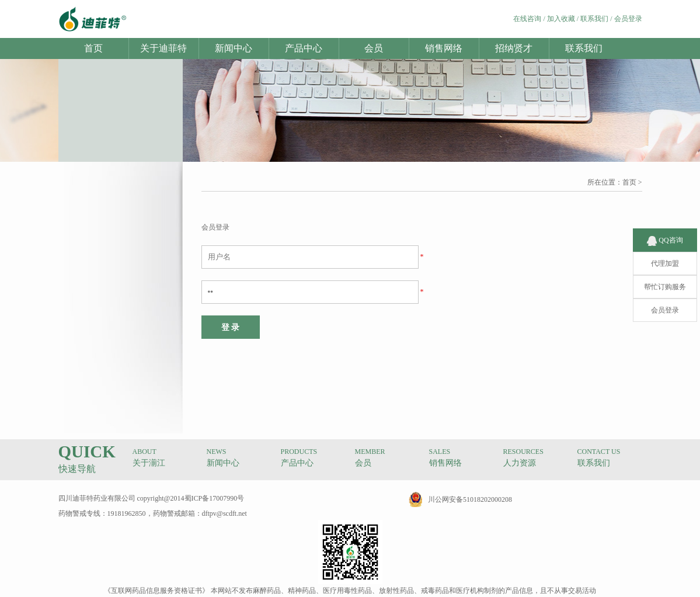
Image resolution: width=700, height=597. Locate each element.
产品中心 (304, 48)
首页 (93, 48)
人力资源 (520, 463)
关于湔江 (149, 463)
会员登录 (628, 19)
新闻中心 (234, 48)
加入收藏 (561, 19)
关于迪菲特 (163, 48)
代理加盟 (665, 252)
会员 (374, 48)
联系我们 (594, 19)
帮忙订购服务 (665, 276)
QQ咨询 (665, 229)
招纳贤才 (514, 48)
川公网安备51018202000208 (470, 499)
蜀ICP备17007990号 (215, 498)
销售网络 (444, 48)
